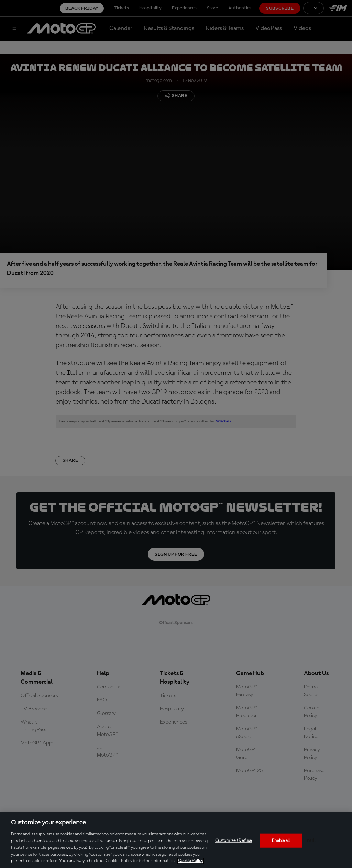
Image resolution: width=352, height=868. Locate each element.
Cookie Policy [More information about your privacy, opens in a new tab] (191, 861)
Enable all (281, 840)
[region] (176, 840)
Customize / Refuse (234, 840)
